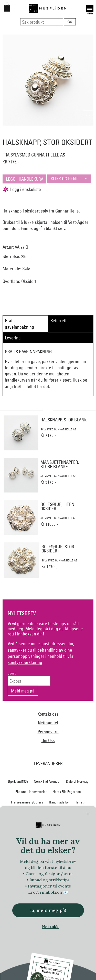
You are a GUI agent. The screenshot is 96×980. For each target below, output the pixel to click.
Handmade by (59, 802)
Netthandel (48, 723)
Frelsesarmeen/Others (27, 802)
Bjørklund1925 (18, 781)
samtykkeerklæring (25, 662)
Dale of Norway (77, 781)
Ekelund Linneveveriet (31, 792)
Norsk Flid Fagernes (67, 792)
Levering (13, 338)
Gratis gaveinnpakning (19, 324)
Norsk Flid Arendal (47, 781)
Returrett (58, 321)
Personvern (48, 732)
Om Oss (48, 740)
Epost (12, 673)
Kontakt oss (48, 714)
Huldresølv (77, 812)
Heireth (80, 802)
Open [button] (90, 8)
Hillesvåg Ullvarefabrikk (47, 812)
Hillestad (18, 812)
